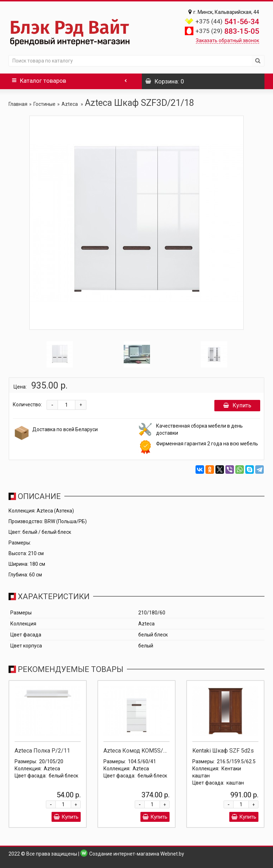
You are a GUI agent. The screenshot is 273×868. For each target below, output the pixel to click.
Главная (18, 104)
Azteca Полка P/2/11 (42, 751)
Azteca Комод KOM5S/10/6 (139, 751)
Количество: (27, 405)
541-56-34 (227, 22)
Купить (237, 405)
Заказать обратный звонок (227, 40)
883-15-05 (227, 31)
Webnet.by (172, 854)
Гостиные (44, 104)
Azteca (70, 104)
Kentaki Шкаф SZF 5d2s (223, 751)
